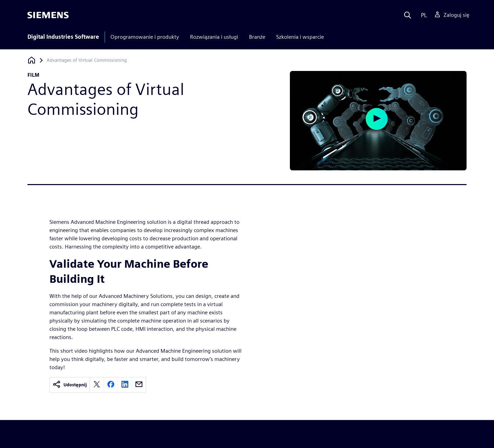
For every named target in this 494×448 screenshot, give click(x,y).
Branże (257, 37)
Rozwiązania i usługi (214, 37)
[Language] (422, 15)
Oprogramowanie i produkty (145, 37)
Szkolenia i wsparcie (300, 37)
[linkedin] (125, 385)
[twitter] (97, 385)
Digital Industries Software (63, 37)
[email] (139, 385)
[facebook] (111, 385)
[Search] (408, 15)
